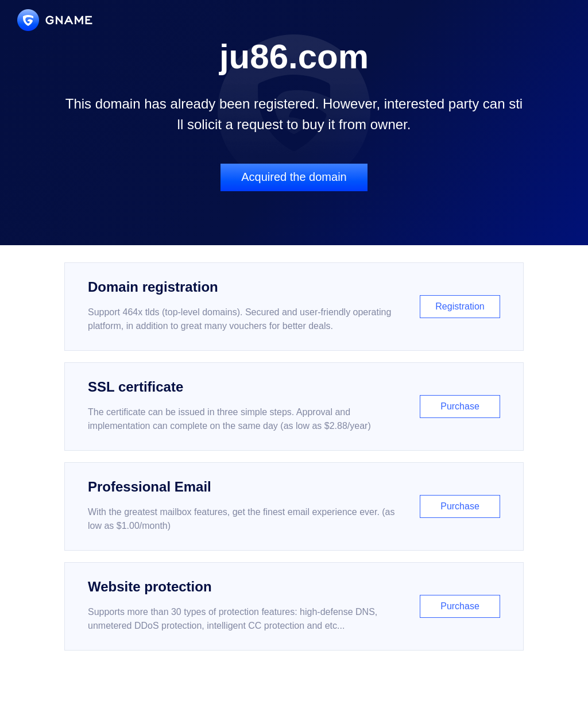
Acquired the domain (294, 177)
